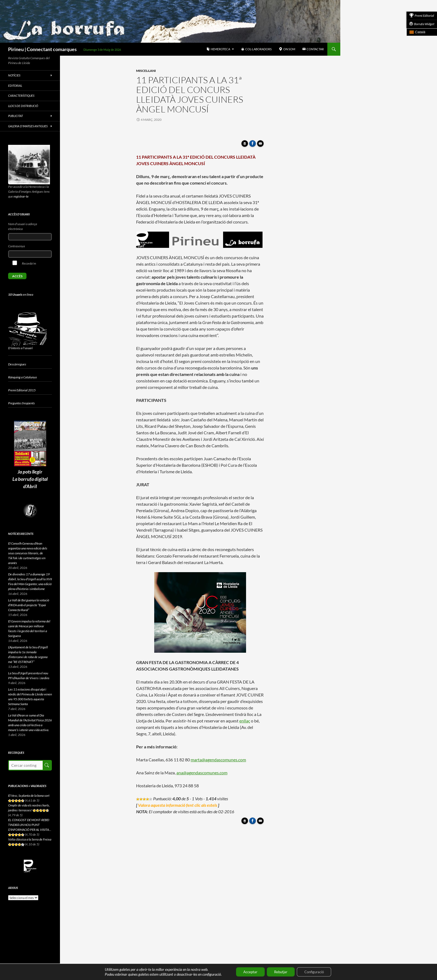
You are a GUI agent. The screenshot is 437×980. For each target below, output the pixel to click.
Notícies (14, 75)
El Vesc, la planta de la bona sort (29, 796)
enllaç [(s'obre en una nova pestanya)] (245, 721)
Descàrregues (17, 364)
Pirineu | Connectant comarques (42, 49)
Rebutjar (280, 971)
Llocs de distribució (23, 106)
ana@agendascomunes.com (202, 773)
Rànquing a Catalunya (22, 377)
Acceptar (247, 971)
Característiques (21, 96)
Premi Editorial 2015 (22, 390)
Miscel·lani (146, 71)
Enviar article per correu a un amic (261, 145)
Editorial (15, 86)
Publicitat (16, 116)
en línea (21, 294)
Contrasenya (16, 246)
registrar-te (21, 196)
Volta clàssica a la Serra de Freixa (30, 839)
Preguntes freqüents (21, 403)
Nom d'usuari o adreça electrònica (23, 226)
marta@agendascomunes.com (218, 760)
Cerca (47, 765)
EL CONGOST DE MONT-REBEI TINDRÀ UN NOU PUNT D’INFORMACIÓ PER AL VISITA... (30, 825)
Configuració (317, 971)
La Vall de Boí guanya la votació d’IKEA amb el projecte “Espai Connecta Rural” (29, 605)
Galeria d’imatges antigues (28, 126)
